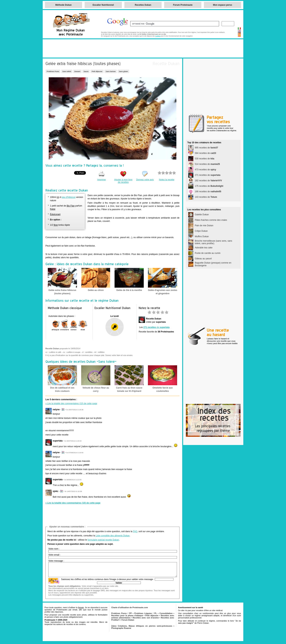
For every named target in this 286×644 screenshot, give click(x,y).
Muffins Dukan (202, 236)
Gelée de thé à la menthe (129, 290)
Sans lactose (111, 71)
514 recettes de (207, 164)
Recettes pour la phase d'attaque (127, 615)
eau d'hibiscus (69, 197)
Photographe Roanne (121, 628)
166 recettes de (208, 192)
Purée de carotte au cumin (208, 253)
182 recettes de (208, 181)
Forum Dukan (128, 620)
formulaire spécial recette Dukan (103, 540)
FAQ (135, 531)
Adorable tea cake (204, 248)
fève (56, 225)
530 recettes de (205, 159)
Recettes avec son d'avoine (146, 618)
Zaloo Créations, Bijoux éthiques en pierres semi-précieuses (142, 626)
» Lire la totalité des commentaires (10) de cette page (71, 404)
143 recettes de (206, 197)
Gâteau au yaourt (203, 259)
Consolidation (166, 613)
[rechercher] (174, 24)
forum (81, 607)
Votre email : (54, 555)
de (156, 327)
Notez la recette (167, 180)
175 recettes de (209, 186)
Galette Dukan (202, 215)
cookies (158, 36)
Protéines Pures (53, 71)
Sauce (86, 71)
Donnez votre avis (145, 180)
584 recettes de (205, 153)
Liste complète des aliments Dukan (113, 536)
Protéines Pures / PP (121, 613)
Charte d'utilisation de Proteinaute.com (130, 607)
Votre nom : (54, 549)
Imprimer (102, 180)
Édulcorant (55, 214)
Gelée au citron (96, 290)
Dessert (77, 71)
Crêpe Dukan (201, 231)
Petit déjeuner (97, 71)
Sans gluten (123, 71)
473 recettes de (205, 170)
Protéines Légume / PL (146, 613)
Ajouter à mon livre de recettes (123, 181)
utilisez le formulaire (98, 615)
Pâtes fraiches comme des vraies (211, 220)
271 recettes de (208, 175)
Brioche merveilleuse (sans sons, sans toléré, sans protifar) (213, 242)
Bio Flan (71, 206)
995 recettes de (206, 148)
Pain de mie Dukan (204, 226)
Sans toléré (67, 71)
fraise (53, 209)
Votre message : (56, 561)
